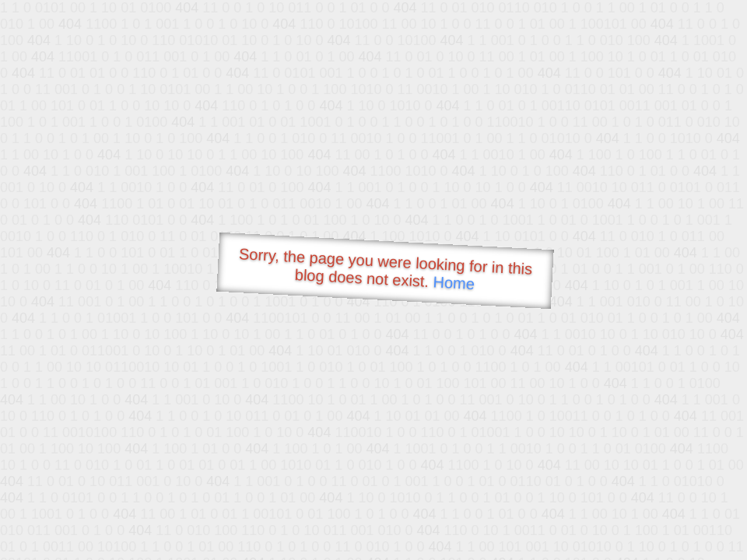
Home (454, 283)
